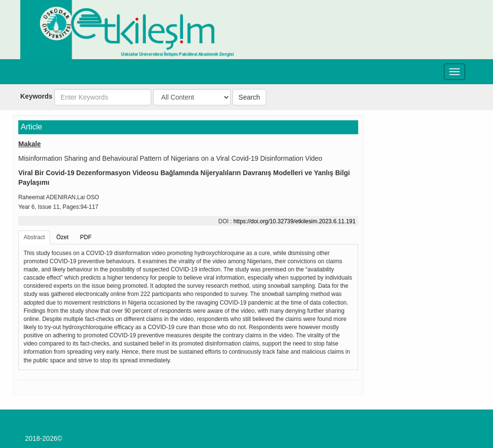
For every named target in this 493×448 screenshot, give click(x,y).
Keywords (36, 96)
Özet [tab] (62, 237)
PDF (86, 237)
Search (249, 97)
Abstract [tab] (34, 237)
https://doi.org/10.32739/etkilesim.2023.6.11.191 (295, 221)
